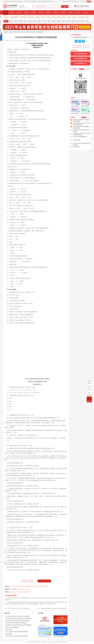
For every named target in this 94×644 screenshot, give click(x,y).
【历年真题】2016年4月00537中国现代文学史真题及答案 (18, 625)
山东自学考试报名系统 (80, 54)
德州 (68, 21)
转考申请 (48, 17)
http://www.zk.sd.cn (24, 589)
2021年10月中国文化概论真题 (12, 627)
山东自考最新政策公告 (59, 625)
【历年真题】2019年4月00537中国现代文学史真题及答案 (18, 618)
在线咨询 (87, 17)
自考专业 (34, 13)
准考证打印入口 (31, 17)
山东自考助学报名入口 (80, 63)
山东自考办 (86, 13)
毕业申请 (59, 17)
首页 (5, 13)
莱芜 (87, 21)
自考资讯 (12, 13)
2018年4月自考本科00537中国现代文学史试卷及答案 (31, 32)
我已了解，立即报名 (28, 581)
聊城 (73, 21)
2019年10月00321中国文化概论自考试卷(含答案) (16, 636)
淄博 (20, 21)
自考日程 (38, 17)
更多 (33, 613)
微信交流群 (81, 17)
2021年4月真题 (9, 629)
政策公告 (19, 13)
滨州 (63, 21)
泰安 (49, 21)
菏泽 (82, 21)
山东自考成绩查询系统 (80, 59)
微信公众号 (75, 17)
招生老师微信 (87, 69)
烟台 (35, 21)
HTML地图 (76, 1)
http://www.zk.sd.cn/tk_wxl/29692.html (20, 592)
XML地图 (82, 1)
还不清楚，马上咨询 (44, 581)
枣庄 (25, 21)
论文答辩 (69, 17)
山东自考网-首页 (42, 625)
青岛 (16, 21)
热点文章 (84, 117)
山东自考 (13, 586)
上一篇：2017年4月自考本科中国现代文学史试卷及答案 (17, 608)
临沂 (78, 21)
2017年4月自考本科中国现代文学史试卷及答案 (16, 623)
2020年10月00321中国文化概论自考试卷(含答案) (16, 632)
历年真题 (70, 13)
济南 (11, 21)
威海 (54, 21)
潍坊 (39, 21)
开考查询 (26, 13)
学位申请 (64, 17)
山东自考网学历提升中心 (59, 637)
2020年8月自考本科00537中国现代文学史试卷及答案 (17, 616)
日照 (59, 21)
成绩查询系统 (23, 17)
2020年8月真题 (9, 634)
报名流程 (41, 13)
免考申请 (43, 17)
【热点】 (7, 17)
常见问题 (78, 13)
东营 (30, 21)
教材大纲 (56, 13)
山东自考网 (5, 1)
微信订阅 (89, 1)
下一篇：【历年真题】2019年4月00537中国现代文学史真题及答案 (51, 608)
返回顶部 (89, 399)
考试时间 (23, 49)
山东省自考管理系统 (14, 17)
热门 (6, 21)
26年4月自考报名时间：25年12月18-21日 (81, 46)
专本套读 (63, 13)
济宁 (44, 21)
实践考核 (53, 17)
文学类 (16, 32)
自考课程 (48, 13)
